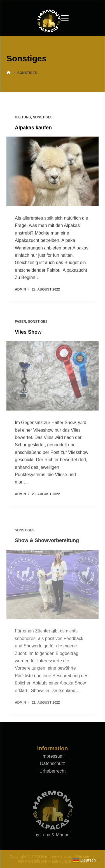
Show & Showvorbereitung (47, 548)
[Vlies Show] (53, 377)
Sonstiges (43, 117)
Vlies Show (28, 333)
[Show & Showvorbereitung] (53, 591)
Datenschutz (53, 763)
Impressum (53, 756)
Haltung (23, 117)
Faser (20, 323)
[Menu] (65, 18)
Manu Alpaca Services (68, 861)
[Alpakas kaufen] (53, 172)
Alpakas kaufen (33, 128)
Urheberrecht (53, 771)
